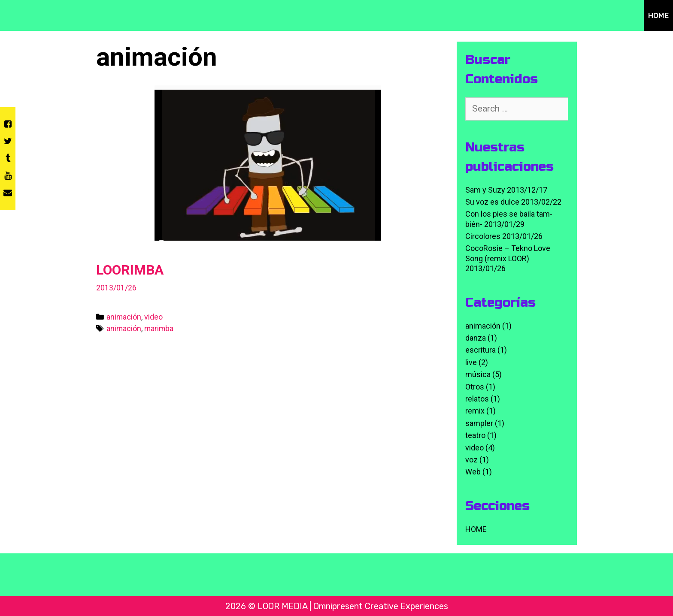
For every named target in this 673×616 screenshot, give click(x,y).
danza (476, 338)
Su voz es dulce (492, 202)
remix (475, 411)
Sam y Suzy (485, 190)
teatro (475, 435)
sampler (479, 423)
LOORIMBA (130, 270)
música (478, 374)
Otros (475, 387)
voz (471, 460)
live (471, 362)
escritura (480, 350)
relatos (477, 399)
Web (473, 472)
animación (124, 317)
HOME (658, 15)
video (153, 317)
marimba (159, 328)
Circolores (483, 236)
